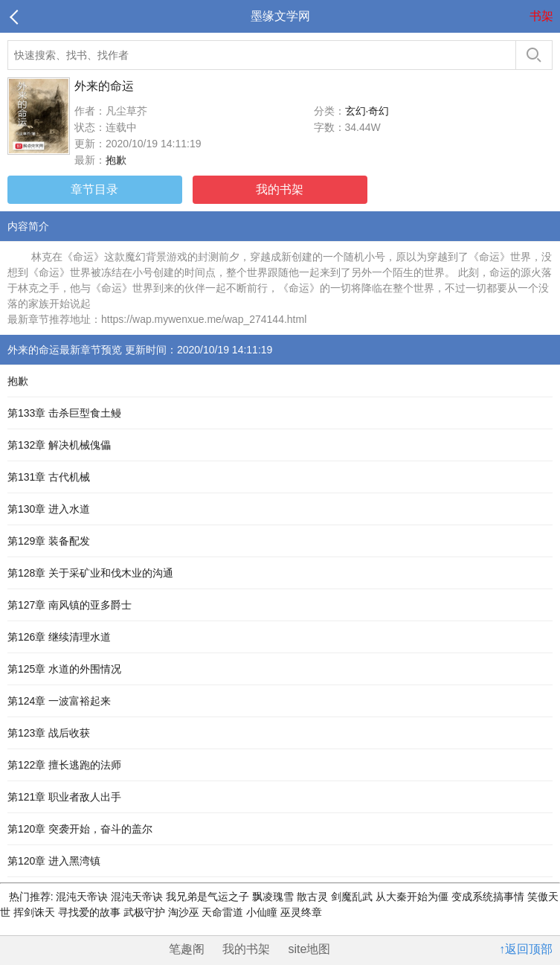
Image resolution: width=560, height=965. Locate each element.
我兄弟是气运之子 (209, 897)
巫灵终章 (301, 912)
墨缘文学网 (280, 16)
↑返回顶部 (526, 949)
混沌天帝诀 (83, 897)
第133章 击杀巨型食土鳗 (64, 413)
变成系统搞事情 (489, 897)
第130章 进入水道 (49, 509)
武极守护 (146, 912)
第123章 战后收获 (49, 733)
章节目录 (94, 189)
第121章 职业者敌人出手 (64, 797)
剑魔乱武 (353, 897)
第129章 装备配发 (49, 541)
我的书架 (280, 189)
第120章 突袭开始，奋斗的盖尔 (80, 829)
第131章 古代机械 (49, 477)
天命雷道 (224, 912)
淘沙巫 (185, 912)
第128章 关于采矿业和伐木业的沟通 (90, 573)
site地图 (310, 949)
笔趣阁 (187, 949)
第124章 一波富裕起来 (59, 701)
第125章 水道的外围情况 (64, 669)
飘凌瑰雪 (274, 897)
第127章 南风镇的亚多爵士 (70, 605)
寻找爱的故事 (91, 912)
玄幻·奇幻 (367, 111)
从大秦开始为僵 (413, 897)
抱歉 (116, 160)
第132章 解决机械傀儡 (59, 445)
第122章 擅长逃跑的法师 (64, 765)
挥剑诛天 (36, 912)
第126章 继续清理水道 (59, 637)
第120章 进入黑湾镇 (54, 861)
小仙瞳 (263, 912)
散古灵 (314, 897)
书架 (541, 16)
